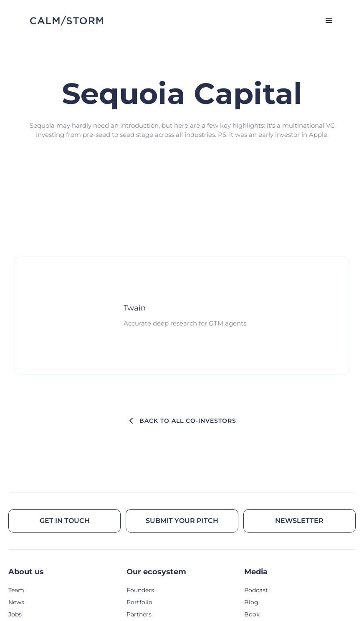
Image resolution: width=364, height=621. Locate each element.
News (16, 602)
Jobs (15, 614)
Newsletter (299, 521)
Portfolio (139, 602)
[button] (325, 21)
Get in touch (65, 521)
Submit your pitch (182, 521)
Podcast (256, 590)
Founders (140, 590)
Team (16, 590)
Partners (139, 614)
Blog (251, 602)
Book (252, 614)
